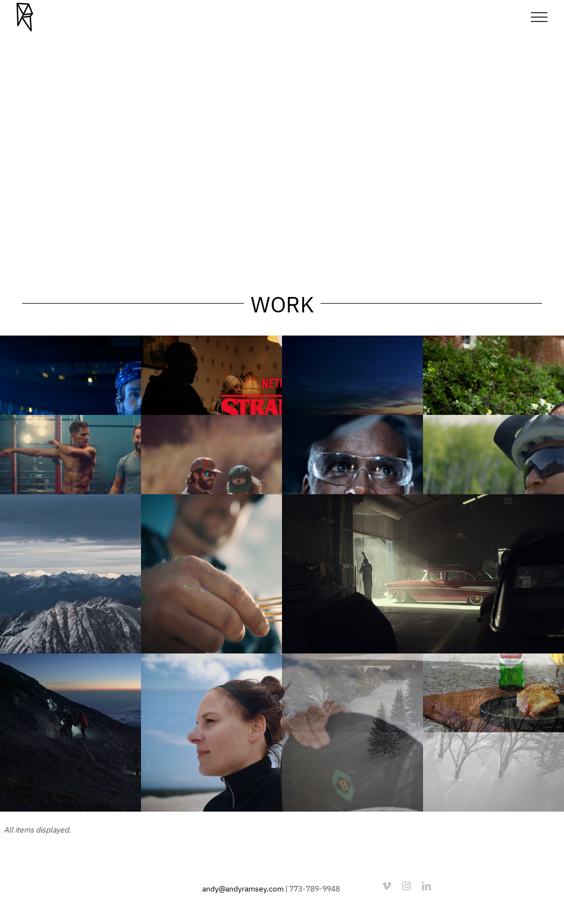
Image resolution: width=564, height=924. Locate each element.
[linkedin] (426, 886)
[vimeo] (387, 886)
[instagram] (406, 886)
